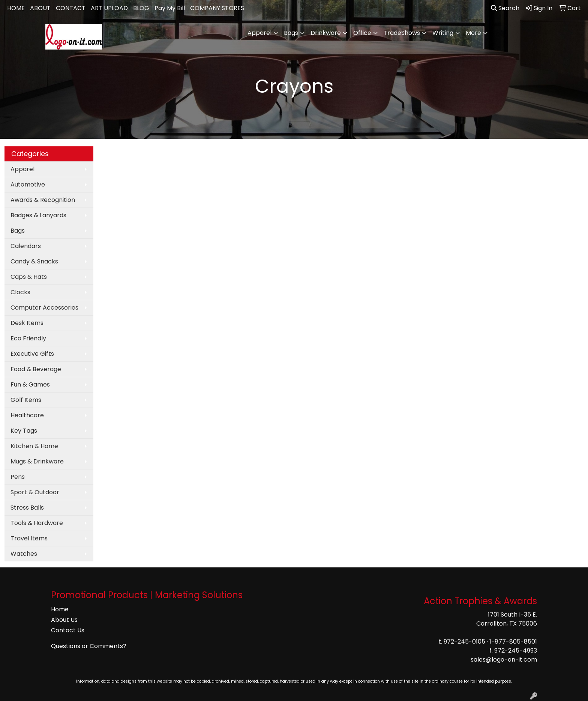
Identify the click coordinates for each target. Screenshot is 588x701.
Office (362, 33)
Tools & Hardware (37, 523)
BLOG (141, 8)
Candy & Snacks (34, 261)
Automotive (28, 184)
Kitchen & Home (34, 446)
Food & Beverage (36, 369)
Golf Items (26, 400)
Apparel (259, 33)
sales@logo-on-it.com (504, 660)
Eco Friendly (28, 338)
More (473, 33)
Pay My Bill (170, 8)
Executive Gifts (32, 354)
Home (60, 609)
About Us (64, 620)
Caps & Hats (29, 277)
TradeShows (402, 33)
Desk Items (27, 323)
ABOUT (40, 8)
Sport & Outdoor (35, 492)
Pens (18, 477)
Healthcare (27, 415)
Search (505, 8)
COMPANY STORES (217, 8)
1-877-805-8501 (513, 642)
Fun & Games (30, 384)
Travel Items (29, 538)
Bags (291, 33)
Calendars (26, 246)
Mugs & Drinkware (37, 461)
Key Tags (24, 431)
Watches (24, 554)
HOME (16, 8)
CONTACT (71, 8)
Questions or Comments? (89, 646)
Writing (443, 33)
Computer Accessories (44, 308)
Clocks (20, 292)
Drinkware (326, 33)
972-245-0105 (464, 642)
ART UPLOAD (109, 8)
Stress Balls (27, 508)
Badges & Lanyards (38, 215)
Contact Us (68, 630)
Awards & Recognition (43, 200)
